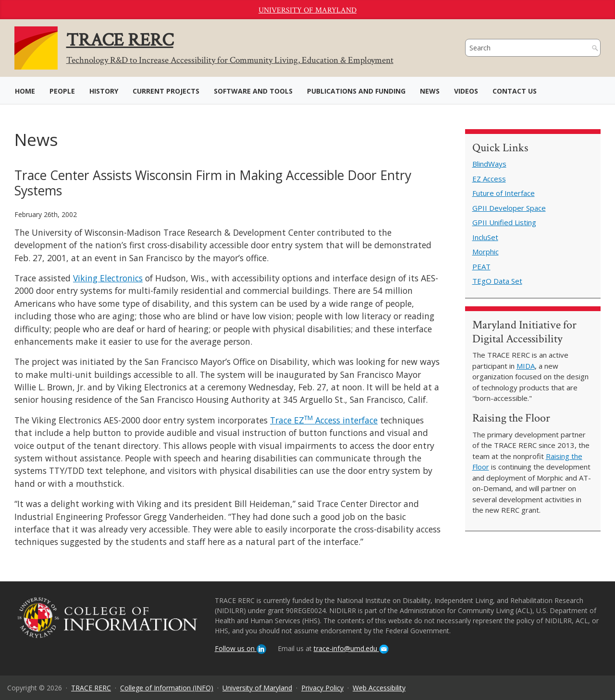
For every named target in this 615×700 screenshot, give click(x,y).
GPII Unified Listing (504, 222)
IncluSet (485, 237)
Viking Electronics (108, 278)
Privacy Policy (322, 688)
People (62, 91)
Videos (466, 91)
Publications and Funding (356, 91)
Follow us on (240, 648)
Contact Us (515, 91)
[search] (524, 48)
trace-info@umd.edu (351, 648)
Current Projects (166, 91)
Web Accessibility (379, 688)
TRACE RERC (91, 688)
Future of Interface (504, 193)
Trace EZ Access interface (324, 420)
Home (25, 91)
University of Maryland (307, 10)
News (430, 91)
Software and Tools (253, 91)
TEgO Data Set (497, 281)
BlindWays (489, 164)
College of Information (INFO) (167, 688)
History (104, 91)
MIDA (526, 366)
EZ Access (489, 179)
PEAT (481, 266)
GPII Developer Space (509, 208)
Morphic (486, 252)
